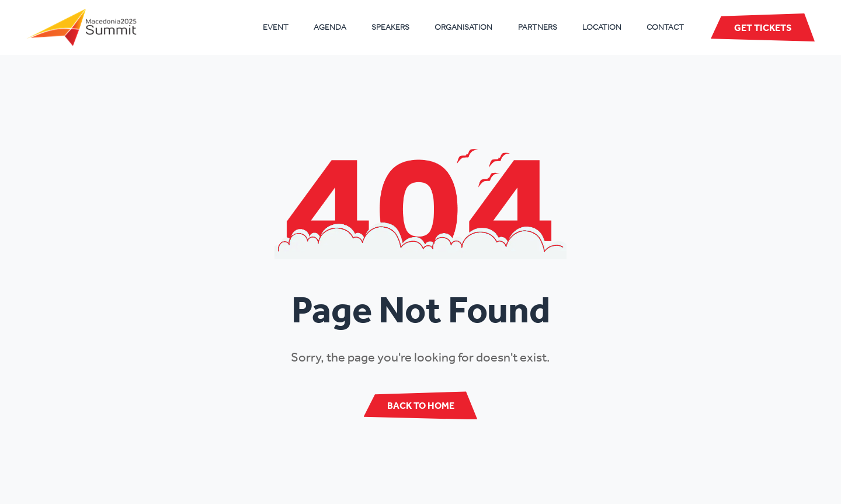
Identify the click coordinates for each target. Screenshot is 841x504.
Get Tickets (763, 27)
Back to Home (421, 405)
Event (276, 27)
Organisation (463, 27)
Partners (538, 27)
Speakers (390, 27)
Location (602, 27)
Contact (665, 27)
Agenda (330, 27)
